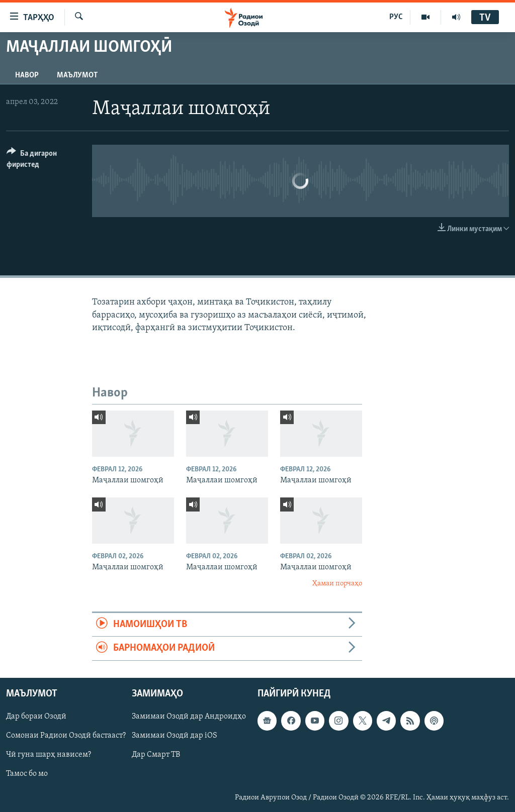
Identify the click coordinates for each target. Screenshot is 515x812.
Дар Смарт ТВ (156, 755)
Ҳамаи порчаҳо (337, 584)
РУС (396, 17)
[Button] (43, 161)
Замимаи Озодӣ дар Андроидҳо (189, 717)
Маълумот (77, 75)
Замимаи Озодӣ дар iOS (175, 736)
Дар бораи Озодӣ (36, 717)
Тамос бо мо (27, 774)
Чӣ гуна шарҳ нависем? (49, 755)
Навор (27, 75)
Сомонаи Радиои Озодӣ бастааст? (66, 736)
